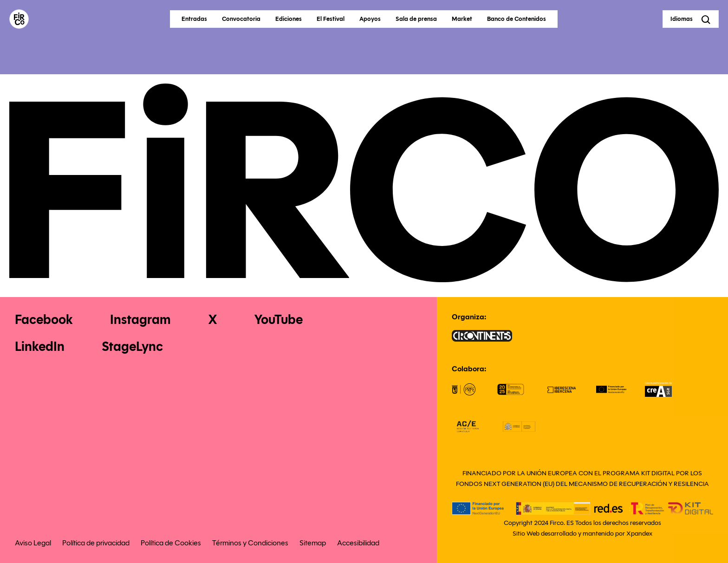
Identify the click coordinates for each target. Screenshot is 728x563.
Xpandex (639, 534)
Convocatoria (241, 19)
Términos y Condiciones (250, 543)
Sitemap (313, 543)
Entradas (194, 19)
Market (462, 19)
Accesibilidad (358, 543)
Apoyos (370, 19)
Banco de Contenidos (517, 19)
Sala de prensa (416, 19)
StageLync (132, 346)
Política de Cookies (171, 543)
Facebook (44, 320)
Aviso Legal (33, 543)
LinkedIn (40, 346)
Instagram (140, 320)
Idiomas (682, 19)
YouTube (279, 320)
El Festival (331, 19)
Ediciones (289, 19)
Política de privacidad (96, 543)
